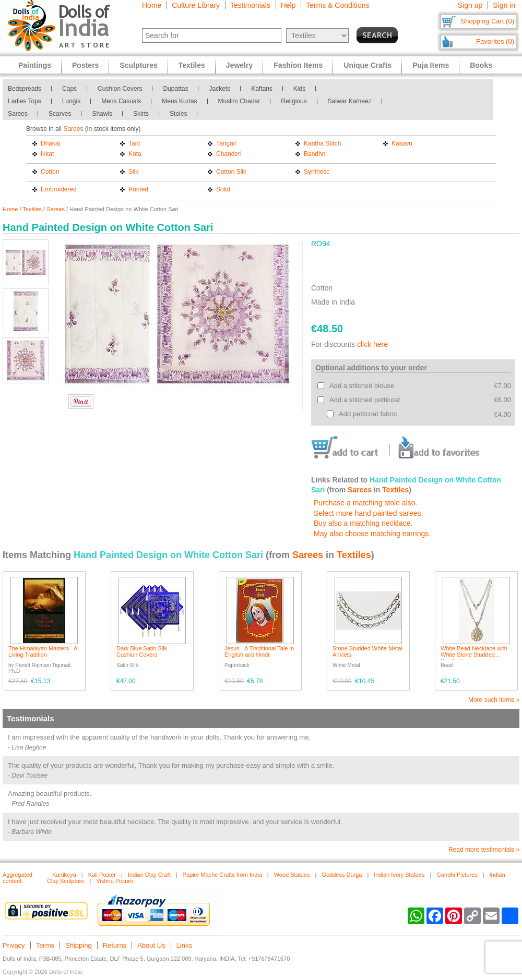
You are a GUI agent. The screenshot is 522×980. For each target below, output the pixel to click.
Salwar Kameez (350, 101)
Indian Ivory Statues (399, 875)
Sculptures (138, 65)
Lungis (71, 101)
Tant (134, 143)
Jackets (220, 89)
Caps (69, 89)
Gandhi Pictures (457, 875)
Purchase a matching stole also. (365, 503)
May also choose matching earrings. (372, 534)
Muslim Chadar (239, 101)
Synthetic (317, 172)
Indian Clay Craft (149, 875)
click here (372, 344)
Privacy (14, 945)
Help (288, 5)
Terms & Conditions (337, 5)
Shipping (79, 945)
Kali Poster (102, 875)
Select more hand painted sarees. (368, 513)
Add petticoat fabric (368, 414)
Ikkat (47, 154)
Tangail (226, 143)
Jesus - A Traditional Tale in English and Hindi (259, 651)
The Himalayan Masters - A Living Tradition (43, 651)
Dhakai (50, 143)
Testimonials (250, 5)
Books (481, 65)
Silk (133, 172)
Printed (138, 189)
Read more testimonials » (484, 850)
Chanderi (229, 154)
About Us (151, 945)
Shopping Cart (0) (487, 21)
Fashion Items (298, 65)
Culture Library (196, 5)
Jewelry (239, 65)
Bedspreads (25, 89)
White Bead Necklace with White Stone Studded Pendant (474, 655)
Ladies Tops (25, 101)
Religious (294, 101)
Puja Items (431, 65)
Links (184, 945)
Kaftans (262, 89)
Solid (223, 189)
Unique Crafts (367, 65)
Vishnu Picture (115, 881)
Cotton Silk (231, 172)
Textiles (32, 209)
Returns (115, 945)
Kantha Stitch (322, 143)
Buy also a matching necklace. (363, 523)
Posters (85, 65)
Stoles (178, 114)
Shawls (102, 114)
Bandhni (315, 154)
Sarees (18, 114)
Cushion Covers (120, 89)
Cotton (50, 172)
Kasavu (402, 143)
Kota (135, 154)
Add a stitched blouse (362, 386)
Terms (45, 945)
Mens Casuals (121, 101)
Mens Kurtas (179, 101)
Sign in (504, 5)
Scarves (60, 114)
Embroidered (59, 189)
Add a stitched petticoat (365, 400)
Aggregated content (17, 878)
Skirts (141, 114)
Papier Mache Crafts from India (222, 875)
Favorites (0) (495, 41)
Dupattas (175, 89)
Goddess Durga (342, 875)
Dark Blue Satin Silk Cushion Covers (142, 651)
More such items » (494, 700)
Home (152, 5)
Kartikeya (64, 875)
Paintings (35, 65)
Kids (299, 89)
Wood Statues (292, 875)
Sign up (470, 5)
